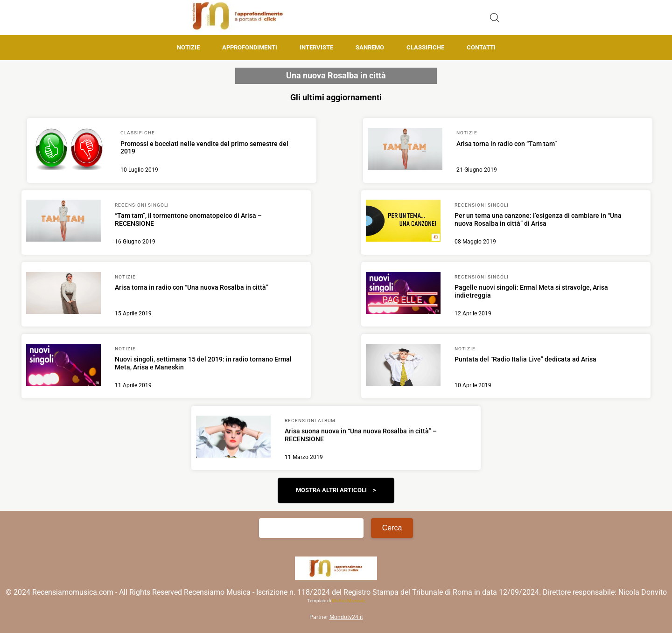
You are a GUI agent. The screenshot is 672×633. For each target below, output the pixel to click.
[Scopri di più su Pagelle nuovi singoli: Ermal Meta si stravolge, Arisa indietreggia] (403, 294)
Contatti (481, 47)
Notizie (188, 47)
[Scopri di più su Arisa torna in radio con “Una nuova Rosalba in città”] (63, 294)
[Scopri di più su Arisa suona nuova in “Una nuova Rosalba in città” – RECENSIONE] (233, 438)
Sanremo (370, 47)
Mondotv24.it (346, 617)
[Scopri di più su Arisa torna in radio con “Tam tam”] (405, 150)
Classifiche (425, 47)
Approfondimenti (250, 47)
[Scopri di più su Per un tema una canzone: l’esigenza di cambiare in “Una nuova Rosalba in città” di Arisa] (403, 222)
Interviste (316, 47)
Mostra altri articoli (331, 490)
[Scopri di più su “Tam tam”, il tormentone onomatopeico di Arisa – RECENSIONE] (63, 222)
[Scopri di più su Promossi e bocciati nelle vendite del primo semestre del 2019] (69, 150)
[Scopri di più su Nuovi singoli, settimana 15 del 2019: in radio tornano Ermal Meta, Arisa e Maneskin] (63, 366)
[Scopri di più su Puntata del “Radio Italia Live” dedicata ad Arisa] (403, 366)
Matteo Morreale (348, 601)
